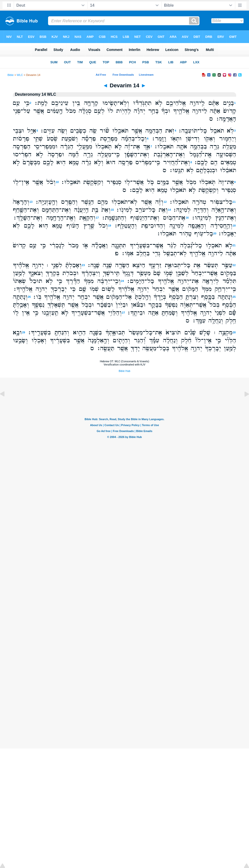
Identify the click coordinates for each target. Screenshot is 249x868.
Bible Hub (124, 371)
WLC (20, 75)
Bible (11, 75)
